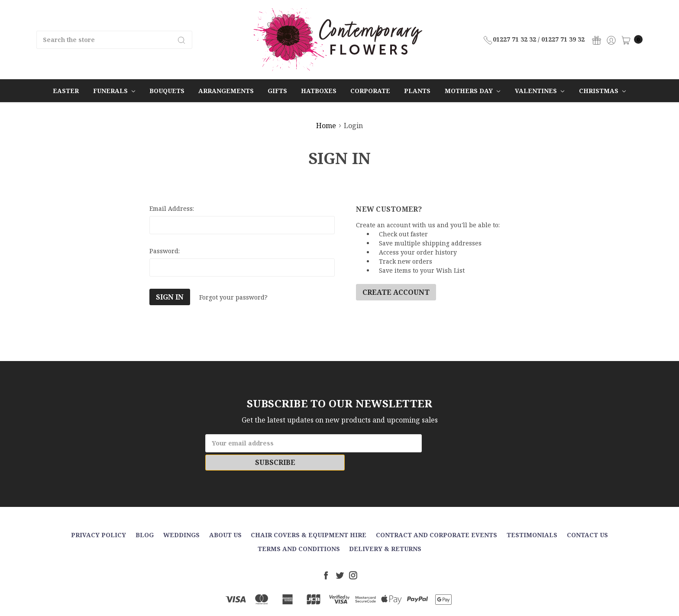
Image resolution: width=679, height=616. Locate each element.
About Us (225, 517)
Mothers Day (472, 91)
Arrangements (226, 91)
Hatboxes (319, 91)
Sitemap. (381, 602)
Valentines (540, 91)
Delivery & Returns (385, 531)
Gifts (277, 91)
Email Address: (172, 208)
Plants (417, 91)
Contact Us (587, 517)
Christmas (602, 91)
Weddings (181, 517)
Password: (165, 251)
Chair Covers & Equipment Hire (309, 517)
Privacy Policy (99, 517)
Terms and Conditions (299, 531)
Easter (66, 91)
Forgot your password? (233, 297)
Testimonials (532, 517)
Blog (145, 517)
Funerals (114, 91)
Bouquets (167, 91)
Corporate (370, 91)
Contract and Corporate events (436, 517)
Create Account (396, 292)
